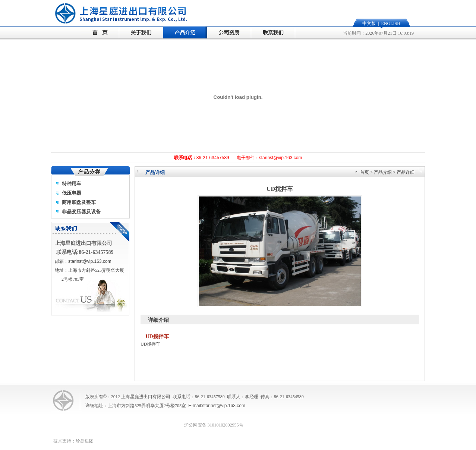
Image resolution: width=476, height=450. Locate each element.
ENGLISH (391, 23)
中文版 (369, 23)
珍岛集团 (85, 441)
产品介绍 (383, 172)
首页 (365, 172)
